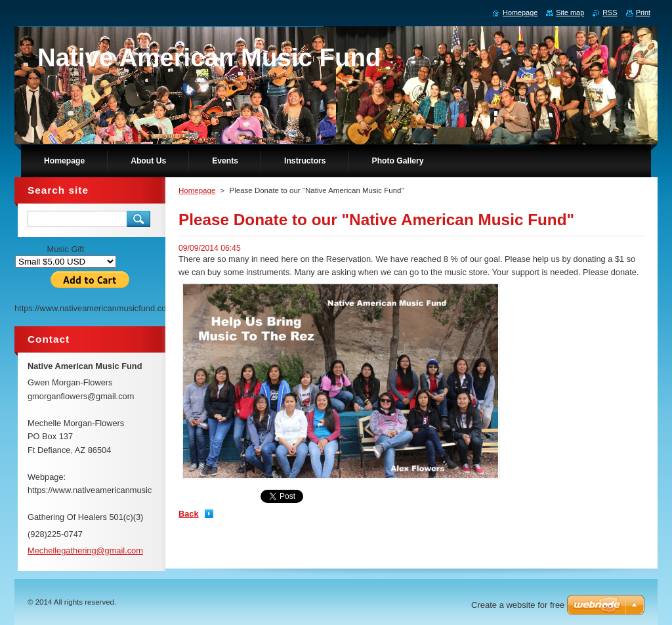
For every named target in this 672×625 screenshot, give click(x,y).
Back (189, 514)
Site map (570, 12)
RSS (610, 12)
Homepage (197, 190)
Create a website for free (518, 605)
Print (643, 12)
